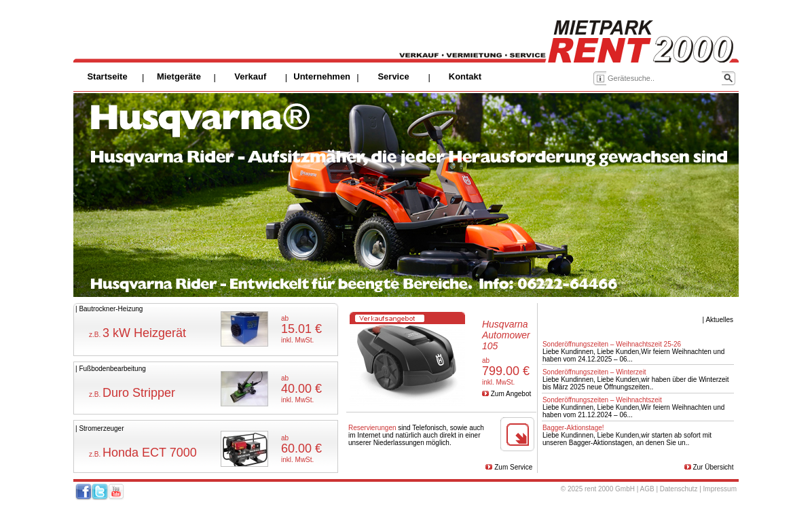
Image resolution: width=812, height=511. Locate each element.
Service (393, 76)
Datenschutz (679, 489)
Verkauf (250, 76)
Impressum (720, 489)
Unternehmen (322, 76)
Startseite (107, 76)
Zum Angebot (511, 394)
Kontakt (465, 76)
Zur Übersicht (713, 467)
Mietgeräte (179, 76)
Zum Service (513, 467)
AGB (647, 489)
